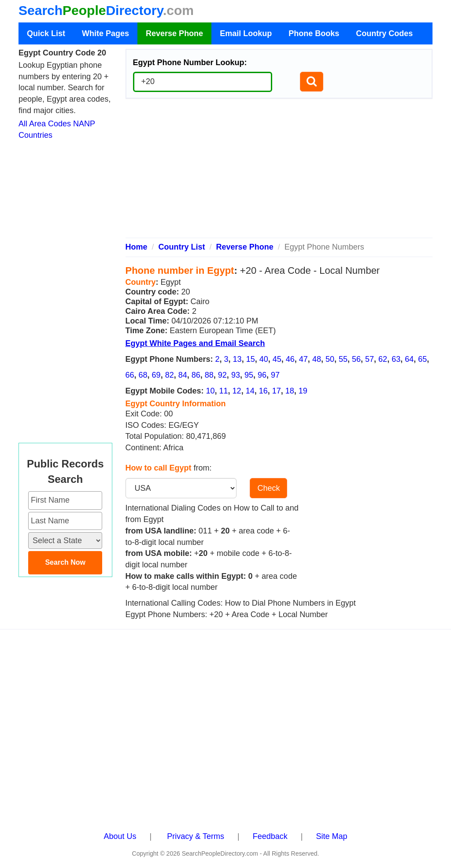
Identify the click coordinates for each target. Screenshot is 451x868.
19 (303, 391)
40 (264, 359)
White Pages (105, 33)
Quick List (46, 33)
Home (137, 247)
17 (277, 391)
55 (343, 359)
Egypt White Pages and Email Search (195, 343)
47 (303, 359)
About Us (120, 836)
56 (356, 359)
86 (196, 375)
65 (422, 359)
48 (317, 359)
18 (290, 391)
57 (370, 359)
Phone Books (314, 33)
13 (237, 359)
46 (290, 359)
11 (224, 391)
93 (236, 375)
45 (277, 359)
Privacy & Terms (196, 836)
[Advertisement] (279, 172)
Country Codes (384, 33)
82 (170, 375)
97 (275, 375)
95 (249, 375)
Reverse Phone (174, 33)
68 (143, 375)
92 (222, 375)
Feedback (270, 836)
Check (268, 488)
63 (396, 359)
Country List (182, 247)
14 (250, 391)
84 (183, 375)
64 (409, 359)
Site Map (331, 836)
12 (237, 391)
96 (262, 375)
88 (209, 375)
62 (383, 359)
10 (211, 391)
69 (156, 375)
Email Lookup (246, 33)
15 (251, 359)
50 (330, 359)
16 (263, 391)
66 (130, 375)
